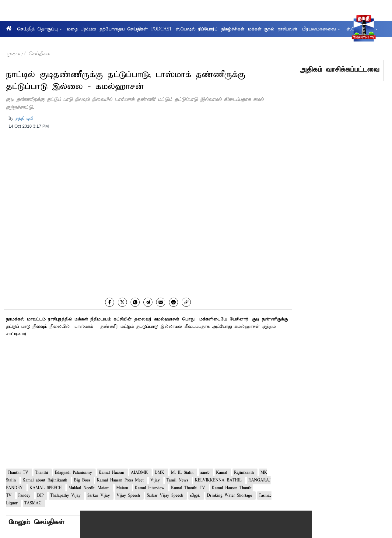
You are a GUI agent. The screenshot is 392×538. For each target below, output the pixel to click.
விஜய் (196, 496)
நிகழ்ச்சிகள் (233, 29)
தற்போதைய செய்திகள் (124, 29)
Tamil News (178, 480)
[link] (186, 302)
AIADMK (140, 473)
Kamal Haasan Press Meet (121, 480)
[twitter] (122, 302)
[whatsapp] (135, 302)
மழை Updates (81, 29)
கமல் (206, 473)
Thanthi (43, 473)
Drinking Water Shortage (231, 496)
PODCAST (162, 29)
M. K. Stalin (183, 473)
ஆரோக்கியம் (18, 43)
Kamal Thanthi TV (189, 488)
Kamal (223, 473)
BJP (41, 496)
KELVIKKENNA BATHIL (219, 480)
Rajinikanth (245, 473)
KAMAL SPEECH (47, 488)
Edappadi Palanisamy (74, 473)
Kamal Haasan (112, 473)
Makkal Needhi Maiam (90, 488)
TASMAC (34, 503)
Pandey (25, 496)
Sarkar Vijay (100, 496)
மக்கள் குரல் (261, 29)
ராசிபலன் (288, 29)
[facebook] (110, 302)
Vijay (156, 480)
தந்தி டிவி (24, 119)
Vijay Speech (129, 496)
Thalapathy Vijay (66, 496)
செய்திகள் (39, 53)
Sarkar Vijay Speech (166, 496)
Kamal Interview (151, 488)
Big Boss (83, 480)
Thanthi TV (19, 473)
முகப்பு (15, 53)
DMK (161, 473)
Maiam (123, 488)
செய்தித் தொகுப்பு (40, 29)
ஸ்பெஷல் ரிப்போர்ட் (197, 29)
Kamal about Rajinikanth (46, 480)
